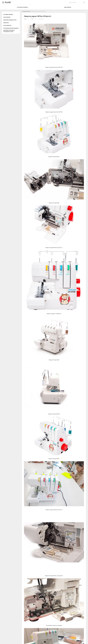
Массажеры (7, 17)
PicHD (8, 2)
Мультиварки (7, 25)
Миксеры (6, 23)
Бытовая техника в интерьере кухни (9, 31)
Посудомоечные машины (11, 28)
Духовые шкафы (8, 14)
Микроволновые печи (10, 20)
